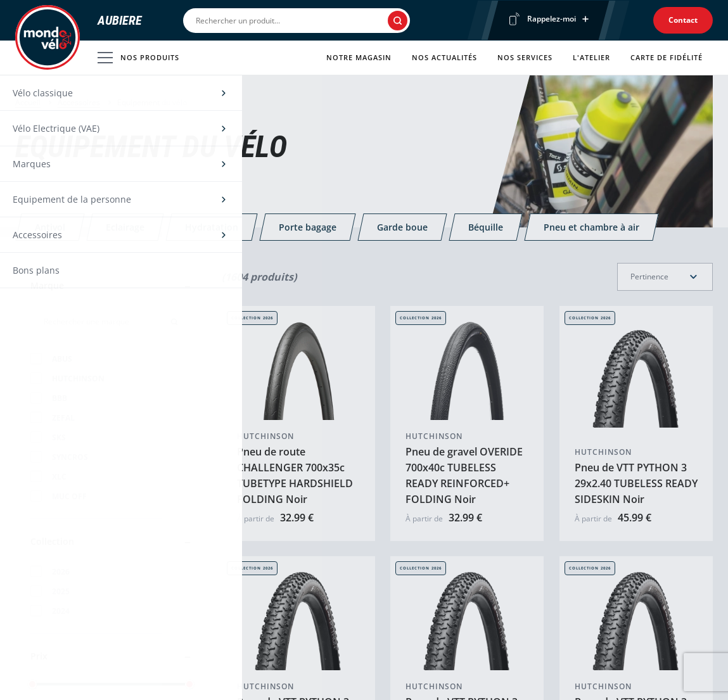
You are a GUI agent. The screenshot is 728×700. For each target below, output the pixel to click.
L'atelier (591, 57)
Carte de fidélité (667, 57)
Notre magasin (359, 57)
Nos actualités (444, 57)
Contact (683, 20)
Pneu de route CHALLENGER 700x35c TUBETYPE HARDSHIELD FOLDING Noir (295, 475)
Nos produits (138, 58)
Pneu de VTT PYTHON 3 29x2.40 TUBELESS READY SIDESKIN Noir (636, 483)
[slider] (32, 684)
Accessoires (79, 102)
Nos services (525, 57)
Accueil (28, 102)
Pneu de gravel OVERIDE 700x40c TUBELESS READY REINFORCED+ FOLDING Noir (464, 475)
